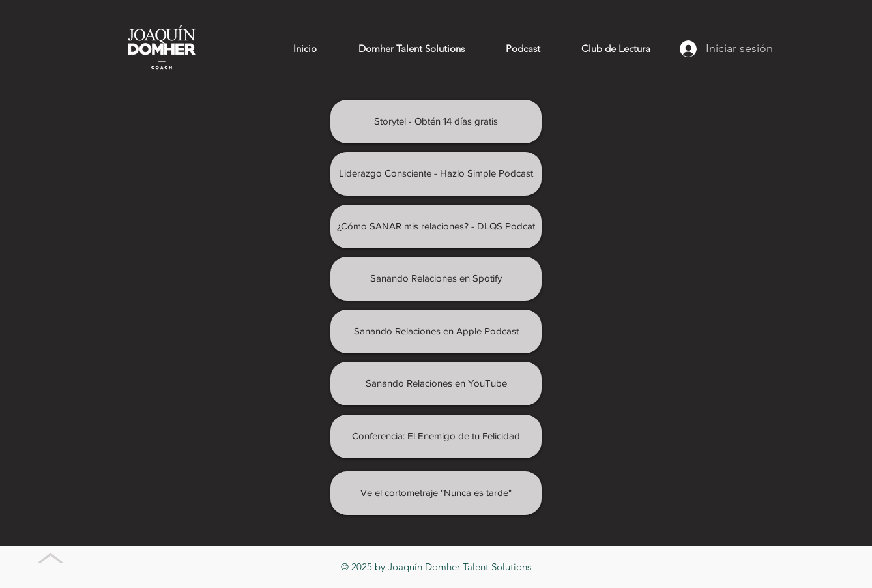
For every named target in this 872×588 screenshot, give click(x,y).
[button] (523, 49)
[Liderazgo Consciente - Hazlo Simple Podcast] (436, 174)
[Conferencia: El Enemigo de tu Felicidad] (436, 436)
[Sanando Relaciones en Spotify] (436, 279)
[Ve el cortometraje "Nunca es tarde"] (436, 493)
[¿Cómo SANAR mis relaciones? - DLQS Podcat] (436, 227)
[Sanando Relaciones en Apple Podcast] (436, 331)
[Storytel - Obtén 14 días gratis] (436, 122)
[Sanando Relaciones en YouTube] (436, 384)
